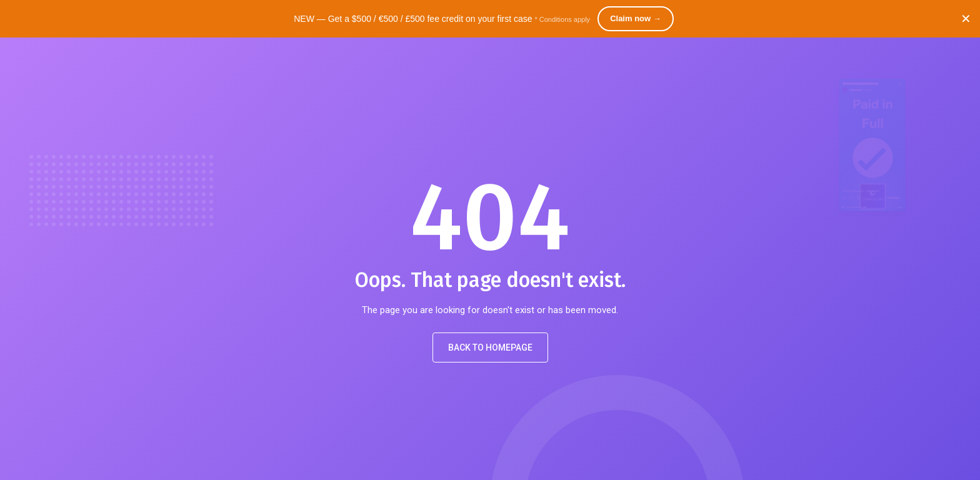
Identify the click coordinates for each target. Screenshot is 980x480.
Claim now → (636, 18)
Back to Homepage (490, 347)
